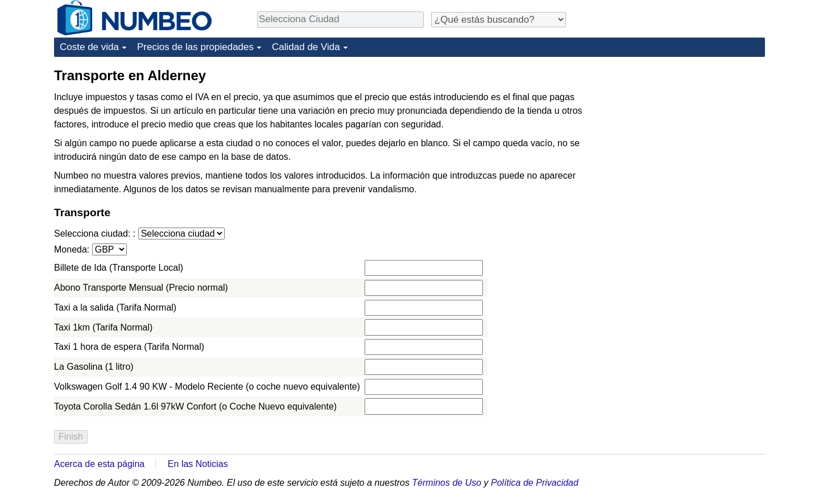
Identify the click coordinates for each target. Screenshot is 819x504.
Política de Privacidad (535, 483)
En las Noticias (198, 464)
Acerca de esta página (99, 464)
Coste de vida (89, 47)
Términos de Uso (446, 483)
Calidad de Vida (306, 47)
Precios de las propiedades (195, 47)
